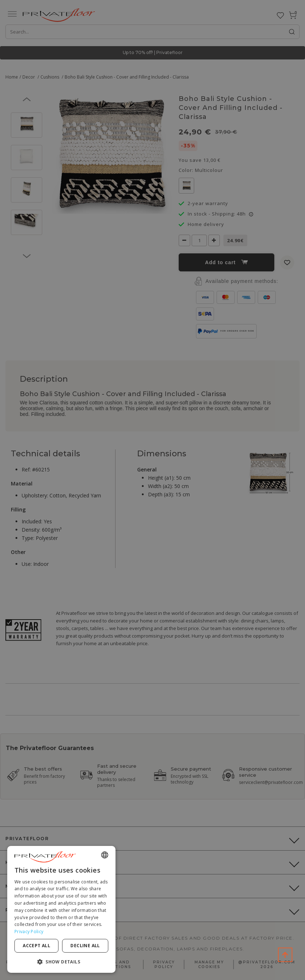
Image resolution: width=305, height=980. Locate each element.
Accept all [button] (36, 946)
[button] (61, 961)
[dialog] (61, 909)
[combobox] (105, 855)
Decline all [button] (85, 946)
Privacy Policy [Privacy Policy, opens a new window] (29, 932)
